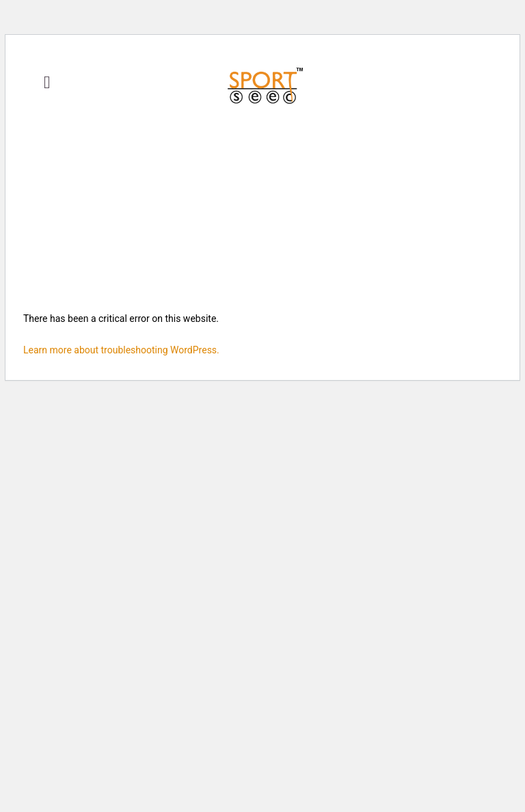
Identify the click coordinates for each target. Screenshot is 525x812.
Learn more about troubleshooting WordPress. (121, 350)
